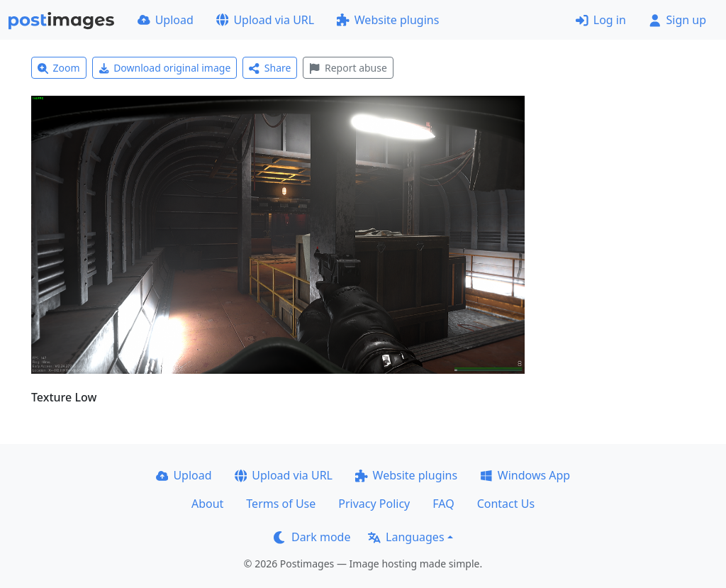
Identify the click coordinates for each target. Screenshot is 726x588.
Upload (166, 20)
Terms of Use (281, 504)
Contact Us (506, 504)
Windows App (525, 475)
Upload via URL (265, 20)
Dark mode (312, 537)
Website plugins (388, 20)
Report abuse (348, 68)
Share (270, 68)
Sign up (677, 20)
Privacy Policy (374, 504)
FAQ (443, 504)
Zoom (59, 68)
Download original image (165, 68)
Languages (406, 537)
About (207, 504)
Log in (601, 20)
